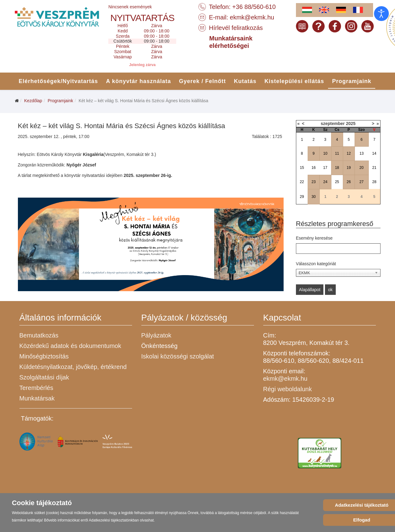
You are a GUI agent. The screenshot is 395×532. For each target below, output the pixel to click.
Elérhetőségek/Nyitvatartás (58, 81)
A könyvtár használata (139, 81)
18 (337, 168)
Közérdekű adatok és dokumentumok (70, 346)
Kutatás (245, 81)
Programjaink (352, 81)
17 (325, 168)
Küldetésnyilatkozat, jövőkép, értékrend (73, 367)
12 (349, 153)
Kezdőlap (33, 101)
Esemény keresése (314, 238)
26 (349, 182)
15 (302, 168)
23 (314, 182)
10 (325, 153)
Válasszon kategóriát (316, 264)
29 (302, 197)
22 (302, 182)
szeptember (333, 124)
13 (362, 153)
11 (337, 153)
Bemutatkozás (39, 335)
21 (374, 168)
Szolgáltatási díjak (44, 377)
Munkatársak (37, 398)
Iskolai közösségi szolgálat (178, 356)
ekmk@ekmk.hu (252, 17)
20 (362, 168)
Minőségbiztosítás (44, 356)
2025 (351, 124)
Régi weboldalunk (288, 389)
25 (337, 182)
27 (362, 182)
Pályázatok (156, 335)
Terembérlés (36, 388)
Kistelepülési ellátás (294, 81)
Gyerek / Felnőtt (202, 81)
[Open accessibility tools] (381, 14)
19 (349, 168)
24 (325, 182)
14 (374, 153)
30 (314, 197)
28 (374, 182)
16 (314, 168)
